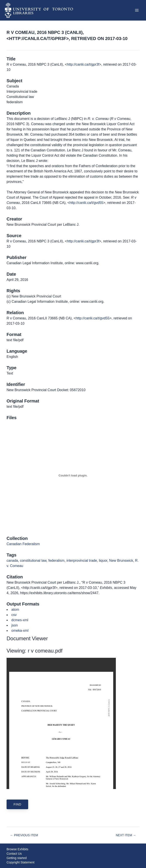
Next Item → (126, 835)
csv (14, 615)
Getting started (17, 858)
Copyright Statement (21, 862)
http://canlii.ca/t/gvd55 (86, 203)
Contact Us (14, 854)
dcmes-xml (20, 620)
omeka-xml (20, 631)
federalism (56, 561)
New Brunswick (121, 561)
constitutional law (33, 561)
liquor (103, 561)
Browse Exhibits (17, 849)
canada (12, 561)
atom (15, 610)
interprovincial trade (82, 561)
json (15, 625)
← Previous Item (24, 835)
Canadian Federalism (23, 544)
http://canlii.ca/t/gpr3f (83, 64)
